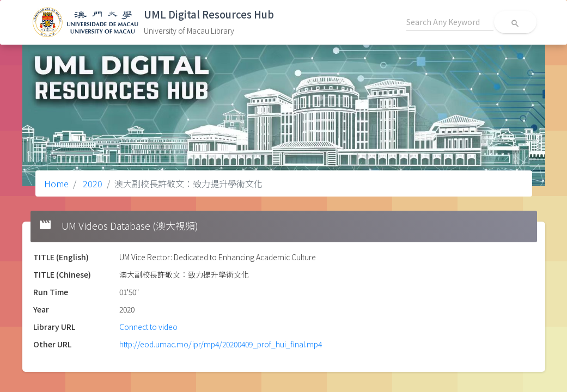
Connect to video (148, 327)
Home (56, 183)
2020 (92, 183)
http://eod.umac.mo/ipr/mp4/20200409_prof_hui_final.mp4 (221, 344)
